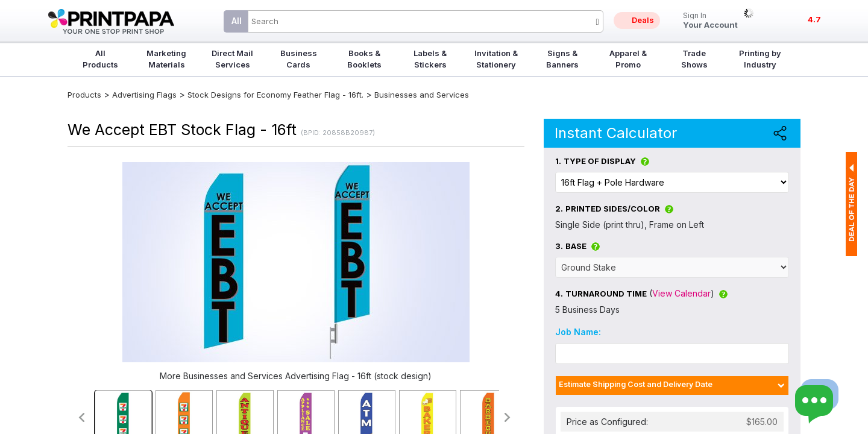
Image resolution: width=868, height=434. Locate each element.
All (237, 21)
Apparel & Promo (628, 59)
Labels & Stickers (430, 59)
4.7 (814, 19)
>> (508, 417)
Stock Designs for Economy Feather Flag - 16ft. (275, 95)
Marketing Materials (166, 59)
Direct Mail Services (232, 59)
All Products (100, 59)
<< (81, 417)
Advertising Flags (144, 95)
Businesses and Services (422, 95)
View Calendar (681, 293)
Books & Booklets (364, 59)
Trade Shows (694, 59)
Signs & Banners (562, 59)
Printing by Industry (760, 59)
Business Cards (299, 59)
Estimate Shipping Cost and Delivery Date (636, 384)
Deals (643, 20)
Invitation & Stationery (496, 59)
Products (84, 95)
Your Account (710, 21)
